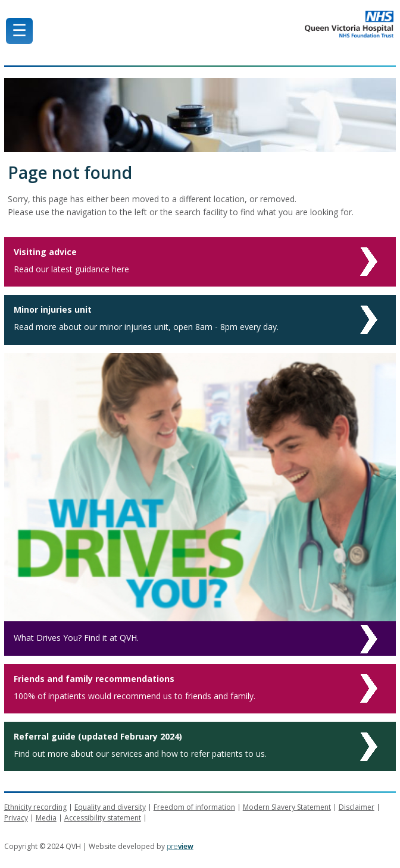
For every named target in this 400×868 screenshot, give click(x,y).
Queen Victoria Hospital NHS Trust (256, 24)
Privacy (16, 818)
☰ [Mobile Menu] (19, 31)
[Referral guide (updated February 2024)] (200, 746)
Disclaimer (357, 807)
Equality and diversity (110, 807)
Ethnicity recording (35, 807)
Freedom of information (194, 807)
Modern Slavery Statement (287, 807)
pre (180, 846)
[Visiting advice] (200, 262)
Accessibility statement (103, 818)
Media (46, 818)
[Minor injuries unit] (200, 320)
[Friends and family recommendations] (200, 689)
